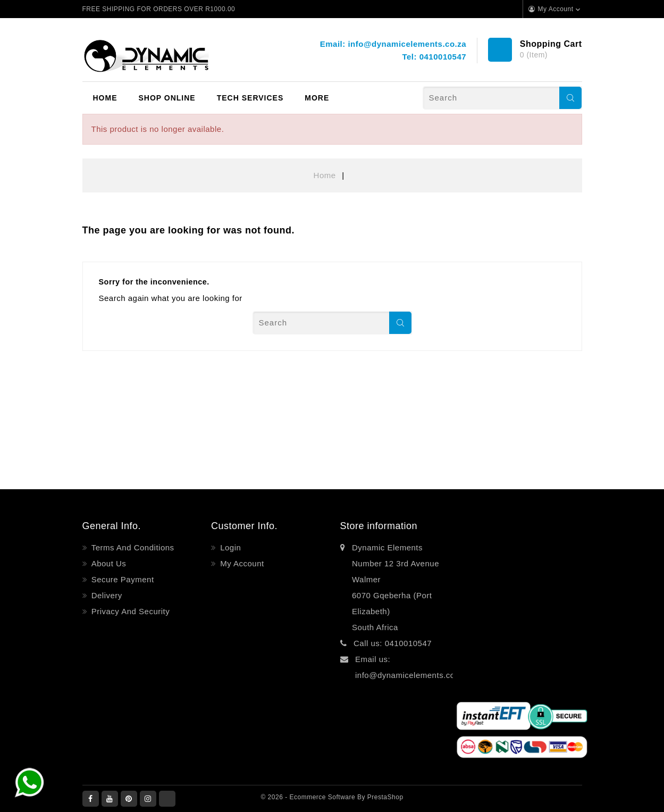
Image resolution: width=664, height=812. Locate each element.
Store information (379, 526)
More (317, 98)
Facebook (91, 799)
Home (105, 98)
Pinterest (129, 799)
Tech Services (250, 98)
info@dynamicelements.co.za (407, 44)
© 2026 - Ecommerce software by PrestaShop (332, 797)
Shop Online (167, 98)
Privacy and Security (129, 611)
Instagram (148, 799)
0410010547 (443, 57)
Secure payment (121, 579)
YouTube (110, 799)
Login (230, 547)
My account (241, 563)
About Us (107, 563)
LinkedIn (167, 799)
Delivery (106, 595)
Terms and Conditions (132, 547)
